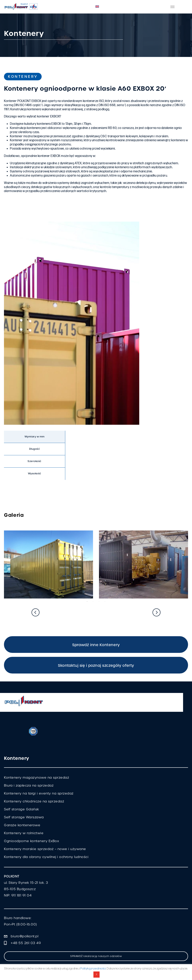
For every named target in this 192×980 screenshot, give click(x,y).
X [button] (97, 974)
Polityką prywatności (93, 969)
